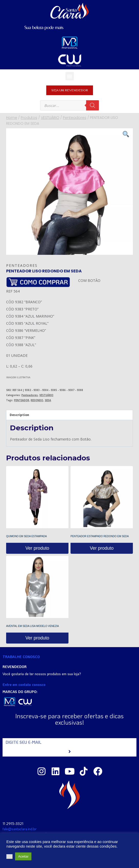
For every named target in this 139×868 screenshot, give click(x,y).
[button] (70, 76)
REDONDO (37, 400)
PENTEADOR (22, 400)
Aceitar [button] (23, 856)
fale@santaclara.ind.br (20, 829)
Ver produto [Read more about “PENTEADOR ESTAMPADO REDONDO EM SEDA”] (102, 548)
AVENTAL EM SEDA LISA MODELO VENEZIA (33, 626)
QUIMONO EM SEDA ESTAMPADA (26, 536)
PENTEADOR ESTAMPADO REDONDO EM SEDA (100, 536)
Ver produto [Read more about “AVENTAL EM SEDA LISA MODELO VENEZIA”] (37, 638)
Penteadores (22, 265)
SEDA (48, 400)
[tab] (69, 415)
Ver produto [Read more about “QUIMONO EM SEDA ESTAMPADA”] (37, 548)
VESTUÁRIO (46, 395)
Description (19, 415)
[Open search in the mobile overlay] (69, 105)
